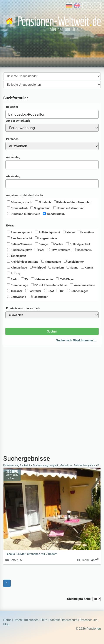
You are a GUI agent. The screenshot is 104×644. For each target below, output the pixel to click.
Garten (57, 244)
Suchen (52, 331)
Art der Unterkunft (18, 121)
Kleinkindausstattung (23, 262)
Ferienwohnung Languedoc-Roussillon (52, 465)
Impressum (70, 620)
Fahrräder (33, 291)
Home (7, 620)
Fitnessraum (51, 262)
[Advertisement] (52, 399)
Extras (10, 225)
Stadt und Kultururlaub (24, 214)
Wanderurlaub (54, 214)
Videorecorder (42, 279)
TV (25, 279)
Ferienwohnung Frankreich (17, 465)
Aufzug (14, 273)
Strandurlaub (17, 208)
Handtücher (38, 297)
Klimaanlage (17, 267)
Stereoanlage (18, 285)
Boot (49, 291)
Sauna (72, 267)
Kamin (87, 267)
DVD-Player (65, 279)
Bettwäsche (17, 297)
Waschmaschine (82, 285)
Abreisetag (13, 176)
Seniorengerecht (20, 232)
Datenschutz (88, 620)
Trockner (15, 291)
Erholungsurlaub (20, 202)
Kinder (69, 232)
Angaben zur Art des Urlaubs (25, 195)
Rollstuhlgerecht (48, 232)
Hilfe (44, 620)
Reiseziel (12, 107)
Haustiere (86, 232)
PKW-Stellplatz (59, 250)
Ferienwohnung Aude (85, 465)
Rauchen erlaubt (20, 238)
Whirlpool (38, 267)
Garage (41, 244)
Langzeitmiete (46, 238)
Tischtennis (82, 250)
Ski (60, 291)
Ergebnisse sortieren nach (23, 308)
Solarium (56, 267)
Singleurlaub (40, 208)
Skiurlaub (43, 202)
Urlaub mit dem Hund (69, 208)
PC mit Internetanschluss (49, 285)
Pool (39, 250)
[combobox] (52, 114)
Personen (12, 139)
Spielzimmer (74, 262)
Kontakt (55, 620)
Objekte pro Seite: (84, 599)
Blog (6, 624)
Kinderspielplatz (19, 250)
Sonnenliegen (78, 291)
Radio (13, 279)
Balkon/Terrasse (20, 244)
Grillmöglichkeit (78, 244)
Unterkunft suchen (26, 620)
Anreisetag (13, 157)
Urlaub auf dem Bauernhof (73, 202)
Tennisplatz (17, 256)
